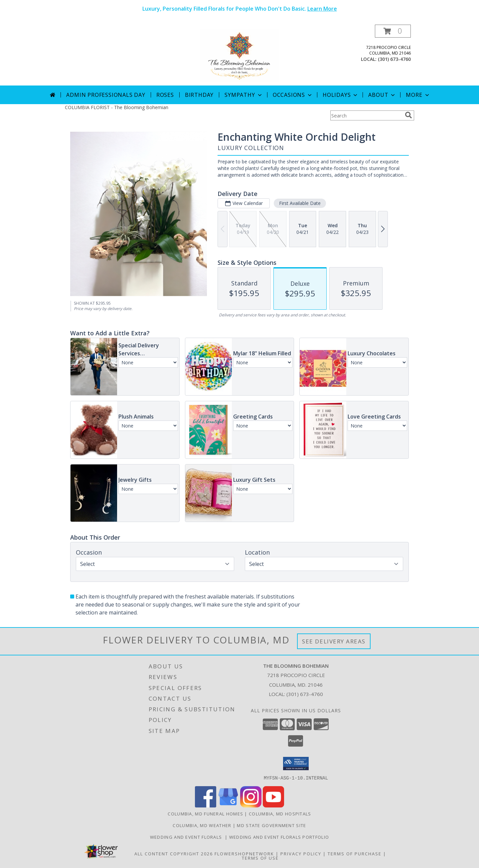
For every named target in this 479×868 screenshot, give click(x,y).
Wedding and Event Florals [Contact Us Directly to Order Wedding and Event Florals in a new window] (187, 837)
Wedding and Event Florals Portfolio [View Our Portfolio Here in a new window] (279, 837)
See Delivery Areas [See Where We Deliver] (334, 641)
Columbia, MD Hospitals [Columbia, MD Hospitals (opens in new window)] (280, 813)
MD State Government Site (271, 825)
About (382, 95)
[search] (408, 115)
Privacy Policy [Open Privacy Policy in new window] (301, 853)
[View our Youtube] (273, 805)
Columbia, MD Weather (202, 825)
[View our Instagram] (251, 805)
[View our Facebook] (206, 805)
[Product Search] (366, 115)
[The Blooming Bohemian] (239, 55)
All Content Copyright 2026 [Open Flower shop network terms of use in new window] (174, 853)
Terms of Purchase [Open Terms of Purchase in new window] (355, 853)
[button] (393, 31)
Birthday (199, 95)
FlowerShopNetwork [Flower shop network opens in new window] (244, 853)
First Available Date (300, 203)
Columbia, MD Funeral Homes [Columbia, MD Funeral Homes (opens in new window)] (205, 813)
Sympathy (244, 95)
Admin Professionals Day (106, 95)
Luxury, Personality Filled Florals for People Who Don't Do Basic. (240, 9)
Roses (165, 95)
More (418, 95)
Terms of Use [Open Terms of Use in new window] (260, 858)
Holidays (341, 95)
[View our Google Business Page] (228, 805)
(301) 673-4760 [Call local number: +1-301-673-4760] (394, 59)
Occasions (293, 95)
